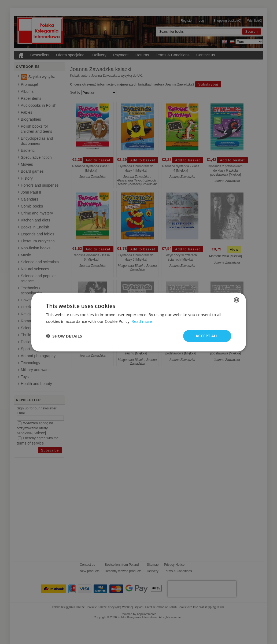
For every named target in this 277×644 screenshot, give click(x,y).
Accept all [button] (207, 336)
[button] (64, 336)
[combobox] (237, 300)
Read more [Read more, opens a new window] (142, 321)
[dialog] (139, 322)
